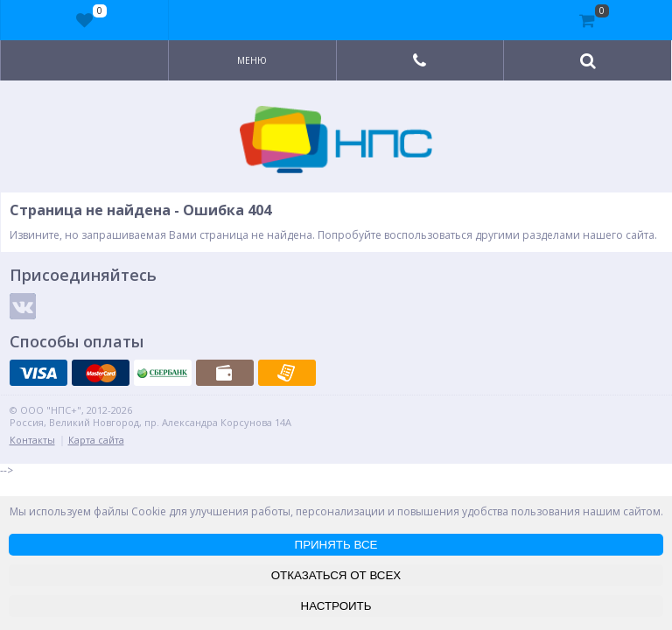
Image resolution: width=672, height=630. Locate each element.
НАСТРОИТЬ (336, 606)
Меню (252, 60)
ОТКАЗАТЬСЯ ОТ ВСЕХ (336, 575)
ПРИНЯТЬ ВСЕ (336, 545)
